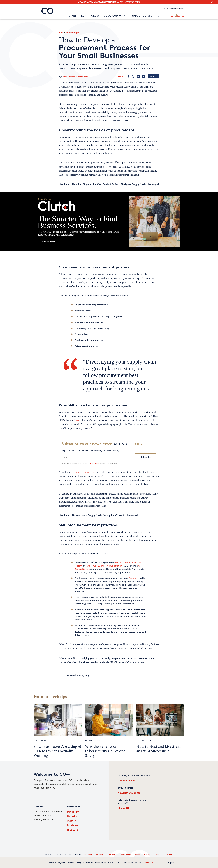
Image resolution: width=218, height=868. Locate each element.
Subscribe (146, 457)
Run (84, 16)
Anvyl (77, 420)
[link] (158, 16)
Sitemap (148, 855)
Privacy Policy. (94, 463)
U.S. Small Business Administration (105, 566)
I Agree (171, 862)
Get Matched (49, 241)
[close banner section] (212, 2)
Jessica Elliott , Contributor (75, 76)
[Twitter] (133, 77)
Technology (72, 32)
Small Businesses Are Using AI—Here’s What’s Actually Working (57, 751)
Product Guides (141, 16)
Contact (88, 855)
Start (73, 16)
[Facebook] (128, 77)
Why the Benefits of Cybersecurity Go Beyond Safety (105, 751)
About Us (100, 855)
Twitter (71, 821)
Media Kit (123, 808)
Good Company (115, 16)
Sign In (173, 16)
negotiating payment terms (83, 472)
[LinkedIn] (138, 77)
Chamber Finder (127, 780)
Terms (137, 855)
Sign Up (181, 16)
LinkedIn (72, 816)
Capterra (134, 578)
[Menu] (35, 11)
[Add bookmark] (153, 76)
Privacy (112, 855)
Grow (95, 16)
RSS (157, 855)
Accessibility (125, 855)
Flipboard (72, 830)
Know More (148, 862)
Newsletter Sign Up (129, 793)
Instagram (73, 812)
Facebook (73, 825)
